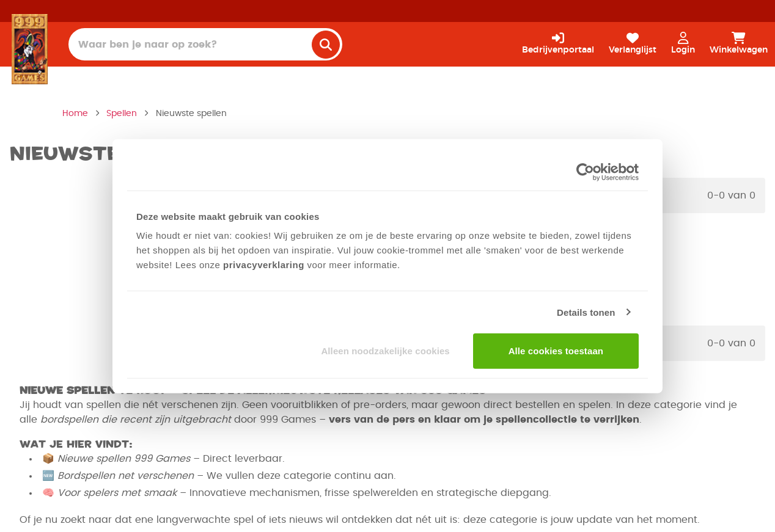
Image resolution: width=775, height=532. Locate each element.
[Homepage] (30, 49)
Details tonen (586, 312)
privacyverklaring (264, 265)
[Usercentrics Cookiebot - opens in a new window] (585, 172)
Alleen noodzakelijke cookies (385, 351)
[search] (326, 45)
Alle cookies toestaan (556, 351)
